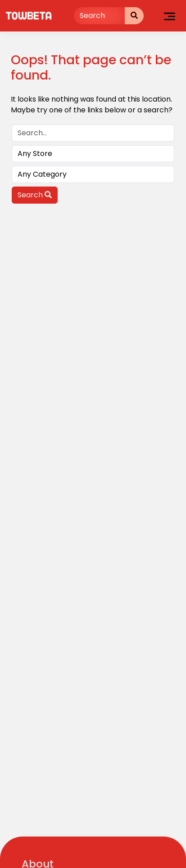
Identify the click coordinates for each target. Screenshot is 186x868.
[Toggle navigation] (170, 16)
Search (35, 195)
